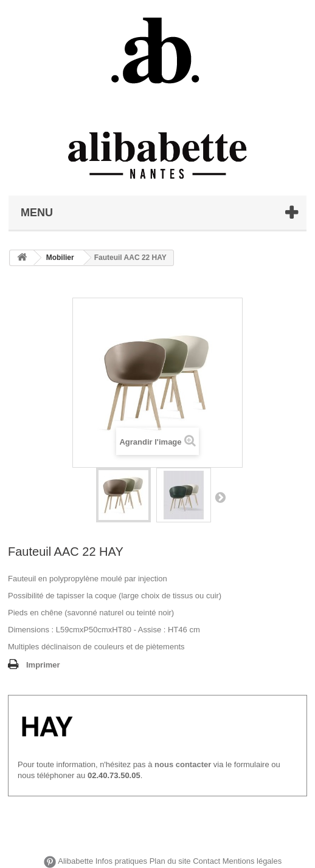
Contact (206, 862)
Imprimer (43, 665)
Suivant (220, 497)
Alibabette (75, 862)
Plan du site (170, 862)
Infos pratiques (121, 862)
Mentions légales (252, 862)
